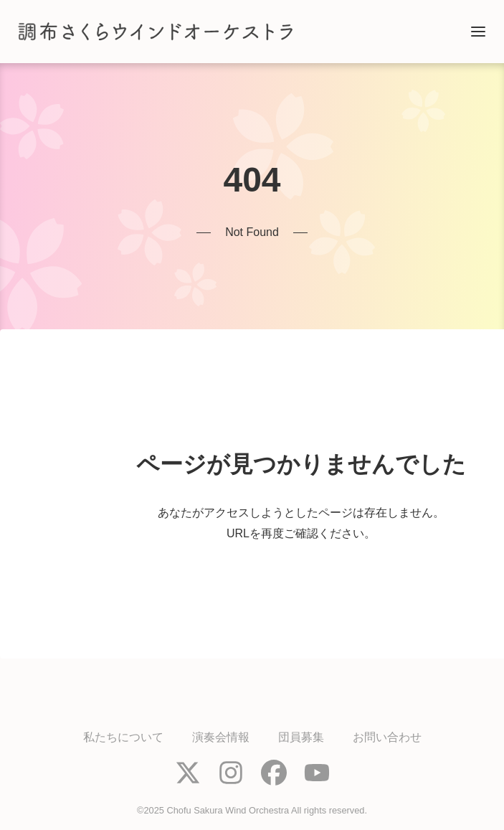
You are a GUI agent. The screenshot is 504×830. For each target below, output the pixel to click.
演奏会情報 (221, 737)
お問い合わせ (387, 737)
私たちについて (123, 737)
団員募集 (301, 737)
